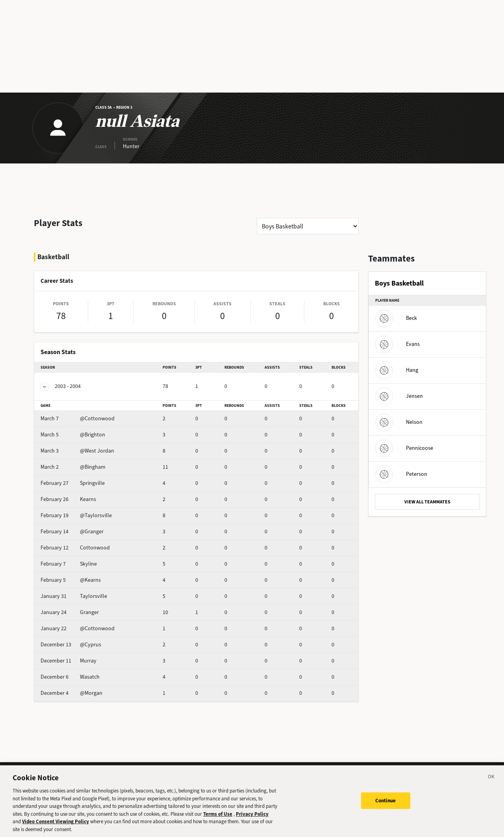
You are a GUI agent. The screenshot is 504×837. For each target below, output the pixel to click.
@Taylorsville (76, 515)
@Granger (72, 532)
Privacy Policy (252, 820)
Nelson (399, 422)
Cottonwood (75, 548)
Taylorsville (74, 596)
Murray (69, 661)
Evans (397, 344)
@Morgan (71, 693)
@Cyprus (71, 645)
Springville (73, 483)
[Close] (491, 785)
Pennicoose (404, 448)
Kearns (68, 499)
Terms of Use (218, 820)
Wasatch (70, 677)
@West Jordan (77, 451)
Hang (397, 370)
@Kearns (71, 580)
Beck (396, 318)
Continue (386, 807)
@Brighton (73, 435)
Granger (70, 612)
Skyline (69, 564)
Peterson (401, 474)
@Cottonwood (78, 418)
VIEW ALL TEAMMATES (427, 502)
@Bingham (73, 467)
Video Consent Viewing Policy (56, 828)
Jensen (399, 396)
